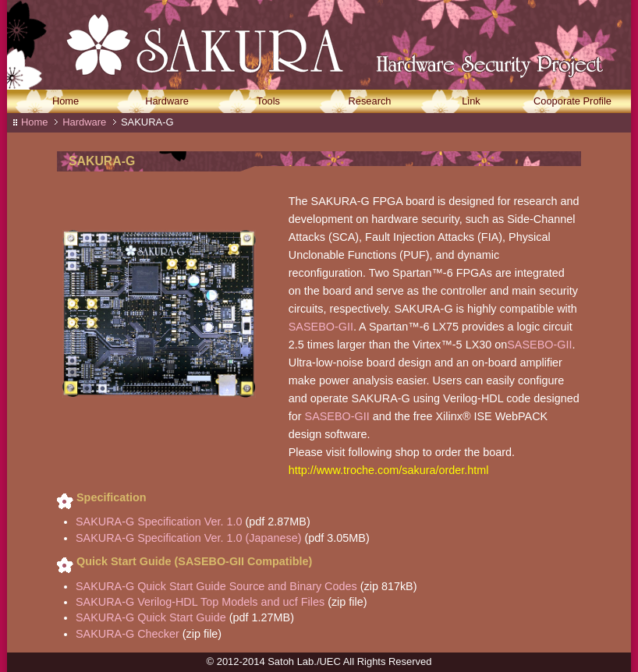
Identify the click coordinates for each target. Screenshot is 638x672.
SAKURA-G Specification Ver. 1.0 (159, 522)
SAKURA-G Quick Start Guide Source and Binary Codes (216, 586)
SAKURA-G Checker (128, 634)
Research (370, 102)
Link (471, 102)
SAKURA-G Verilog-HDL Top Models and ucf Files (202, 602)
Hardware (167, 102)
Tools (268, 102)
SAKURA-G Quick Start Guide (151, 617)
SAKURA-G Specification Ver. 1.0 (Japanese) (190, 538)
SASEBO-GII (321, 327)
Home (66, 102)
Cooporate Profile (572, 102)
